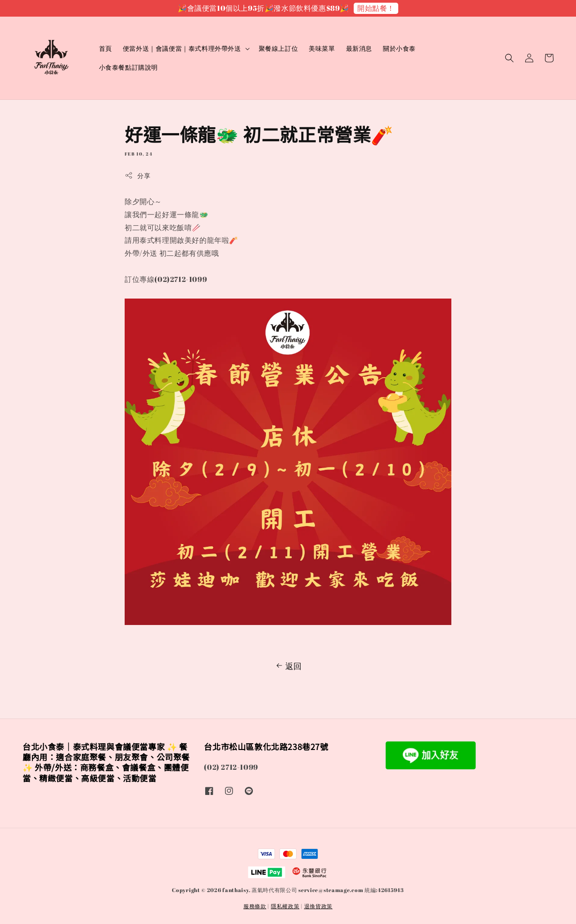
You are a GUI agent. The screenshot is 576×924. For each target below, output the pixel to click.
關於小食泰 (399, 48)
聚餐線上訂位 (279, 48)
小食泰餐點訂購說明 (128, 67)
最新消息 (359, 48)
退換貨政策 (319, 906)
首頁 (106, 48)
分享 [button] (137, 176)
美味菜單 (322, 48)
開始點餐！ (376, 8)
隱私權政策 (285, 906)
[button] (509, 58)
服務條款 (255, 906)
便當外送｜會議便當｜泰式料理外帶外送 (182, 49)
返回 (288, 666)
